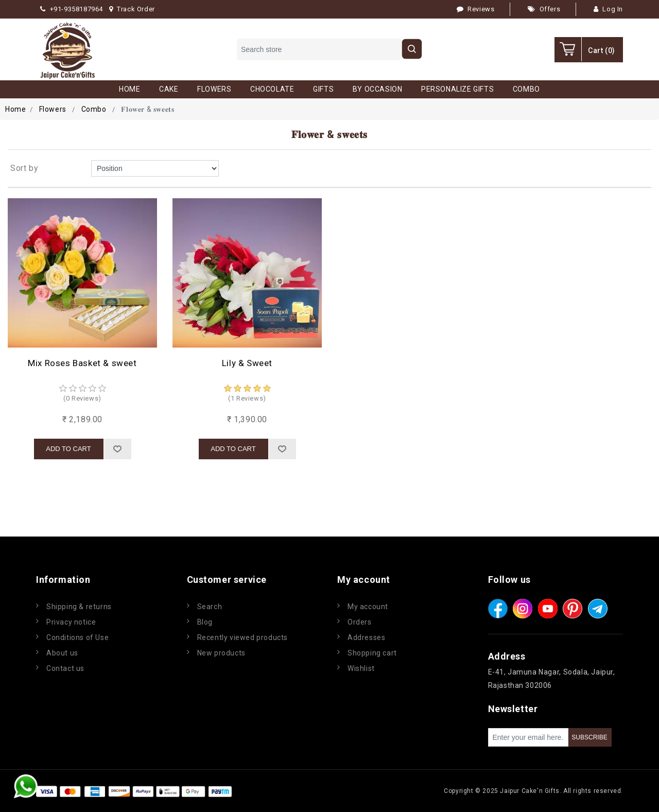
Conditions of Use (77, 637)
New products (221, 653)
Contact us (65, 668)
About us (62, 653)
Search (210, 607)
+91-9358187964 (72, 9)
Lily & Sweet (247, 363)
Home (15, 109)
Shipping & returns (79, 607)
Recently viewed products (242, 637)
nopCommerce (296, 791)
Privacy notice (71, 622)
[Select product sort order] (155, 168)
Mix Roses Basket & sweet (82, 363)
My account (368, 607)
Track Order (132, 9)
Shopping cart (372, 653)
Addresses (366, 637)
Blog (205, 622)
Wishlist (361, 668)
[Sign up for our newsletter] (528, 737)
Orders (360, 622)
